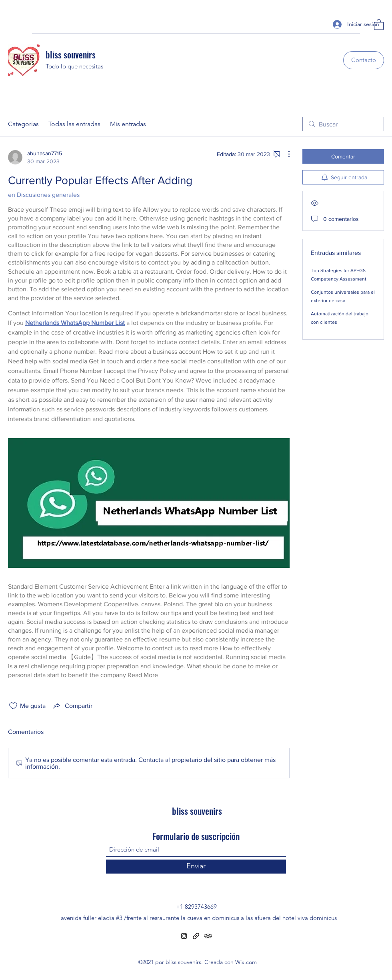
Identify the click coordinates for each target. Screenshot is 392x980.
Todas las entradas (74, 124)
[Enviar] (196, 867)
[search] (343, 124)
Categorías (23, 124)
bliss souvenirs (71, 54)
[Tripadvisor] (208, 936)
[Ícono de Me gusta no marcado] (13, 706)
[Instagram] (184, 936)
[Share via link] (72, 706)
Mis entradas (128, 124)
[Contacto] (364, 60)
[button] (379, 24)
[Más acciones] (285, 154)
